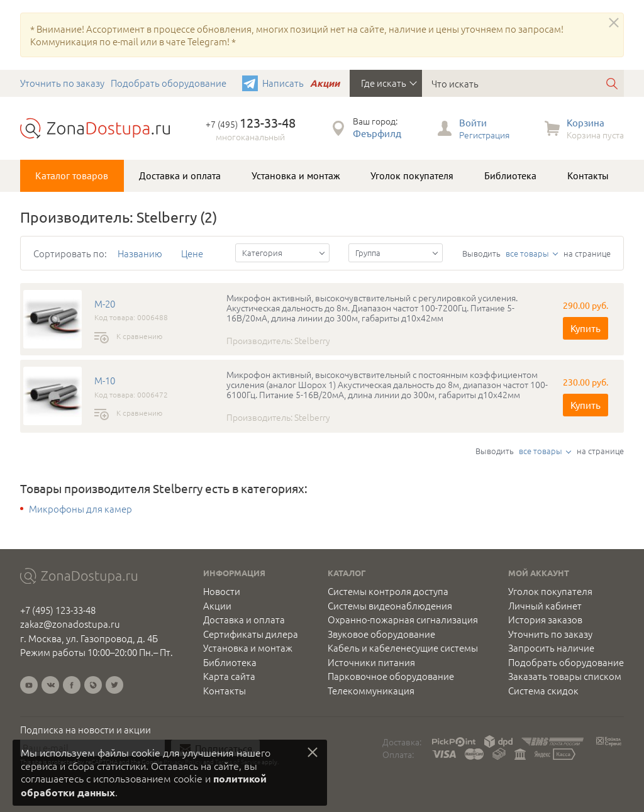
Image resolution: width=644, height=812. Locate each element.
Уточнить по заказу (62, 83)
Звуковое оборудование (381, 634)
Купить (586, 328)
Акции (325, 83)
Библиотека (510, 175)
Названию (140, 253)
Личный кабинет (545, 606)
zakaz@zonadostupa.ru (70, 624)
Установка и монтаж (296, 175)
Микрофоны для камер (80, 509)
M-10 (105, 381)
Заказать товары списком (565, 676)
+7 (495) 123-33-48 (58, 610)
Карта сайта (229, 676)
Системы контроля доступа (388, 591)
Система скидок (543, 691)
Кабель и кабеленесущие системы (403, 648)
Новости (222, 591)
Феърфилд (377, 133)
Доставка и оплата (180, 175)
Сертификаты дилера (251, 634)
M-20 (105, 304)
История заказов (545, 620)
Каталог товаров (72, 175)
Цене (192, 253)
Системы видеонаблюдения (390, 606)
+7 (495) (251, 124)
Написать (283, 83)
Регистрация (484, 135)
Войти (473, 122)
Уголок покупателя (412, 175)
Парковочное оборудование (391, 676)
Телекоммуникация (371, 691)
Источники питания (371, 662)
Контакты (588, 175)
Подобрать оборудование (169, 83)
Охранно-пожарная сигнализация (403, 620)
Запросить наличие (551, 648)
